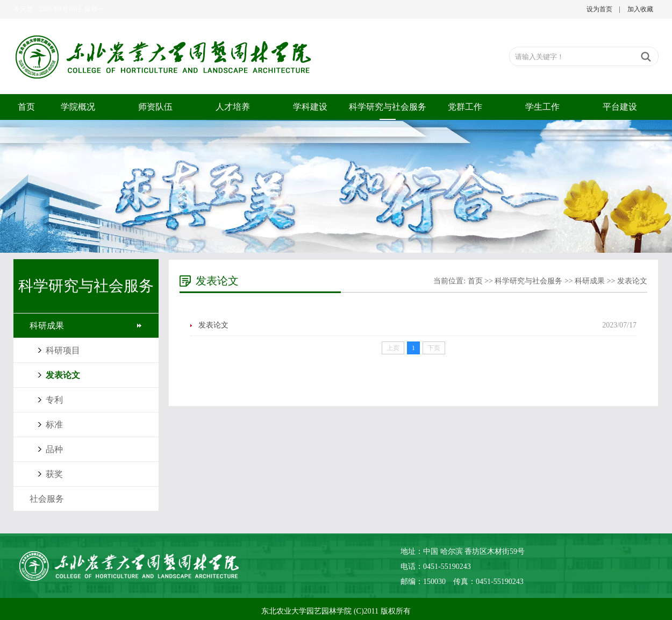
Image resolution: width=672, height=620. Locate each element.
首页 (26, 107)
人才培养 (233, 107)
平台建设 (620, 107)
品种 (54, 449)
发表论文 (63, 375)
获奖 (54, 474)
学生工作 (542, 107)
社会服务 (47, 499)
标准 (54, 425)
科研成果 (47, 326)
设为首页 (599, 9)
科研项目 (63, 350)
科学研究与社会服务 (388, 107)
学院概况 (78, 107)
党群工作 (465, 107)
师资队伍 (155, 107)
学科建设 (310, 107)
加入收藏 (640, 9)
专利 (54, 400)
